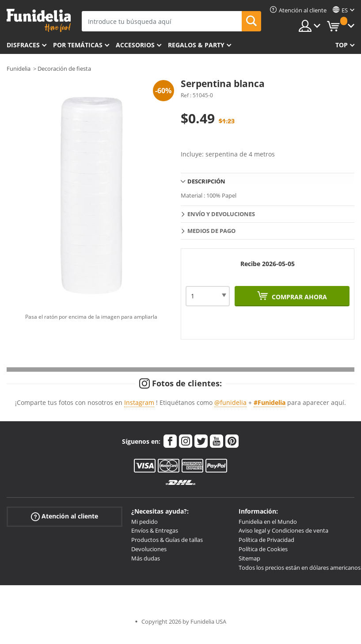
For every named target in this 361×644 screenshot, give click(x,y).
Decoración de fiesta (64, 69)
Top (342, 45)
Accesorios (135, 45)
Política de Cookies (263, 549)
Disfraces (23, 45)
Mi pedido (144, 522)
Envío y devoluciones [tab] (221, 214)
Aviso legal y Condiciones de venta (283, 530)
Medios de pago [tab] (211, 231)
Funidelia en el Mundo (268, 522)
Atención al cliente (65, 516)
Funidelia (19, 69)
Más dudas (146, 558)
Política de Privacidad (266, 540)
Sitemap (249, 558)
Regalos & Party (196, 45)
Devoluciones (149, 549)
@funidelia (230, 402)
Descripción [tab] (206, 181)
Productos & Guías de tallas (167, 540)
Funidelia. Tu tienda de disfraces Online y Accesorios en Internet (39, 21)
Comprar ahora (298, 297)
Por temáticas (78, 45)
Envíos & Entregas (155, 530)
